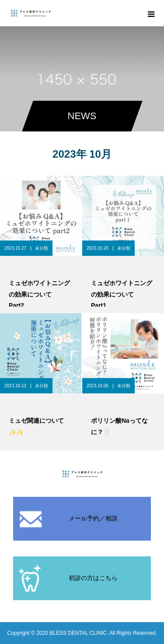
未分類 (42, 248)
